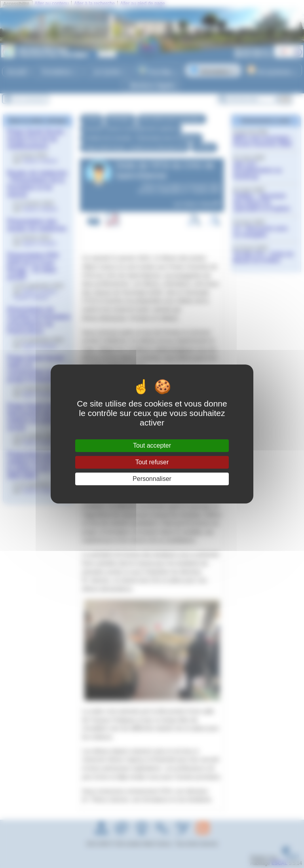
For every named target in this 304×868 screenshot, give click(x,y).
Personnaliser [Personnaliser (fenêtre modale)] (152, 479)
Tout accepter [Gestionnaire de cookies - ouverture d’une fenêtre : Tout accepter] (152, 445)
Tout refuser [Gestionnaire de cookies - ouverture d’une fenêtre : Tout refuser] (152, 462)
